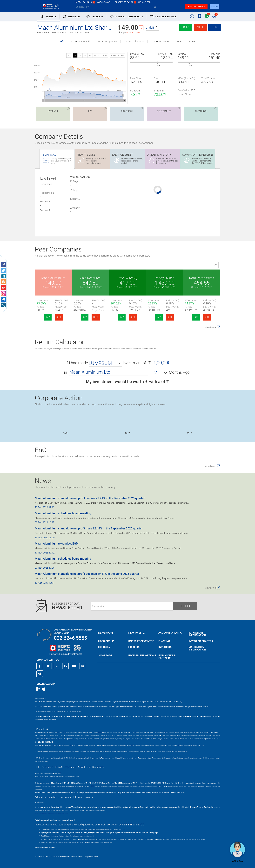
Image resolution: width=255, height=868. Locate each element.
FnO (180, 42)
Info (62, 42)
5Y (99, 55)
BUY (48, 317)
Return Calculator (134, 42)
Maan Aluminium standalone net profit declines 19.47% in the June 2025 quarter (87, 574)
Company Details (81, 42)
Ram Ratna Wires (202, 278)
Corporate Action (161, 42)
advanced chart (117, 55)
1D (75, 55)
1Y (95, 55)
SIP (215, 27)
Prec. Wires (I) (127, 278)
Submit (185, 606)
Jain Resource (90, 278)
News (192, 42)
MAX (105, 55)
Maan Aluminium (53, 278)
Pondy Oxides (164, 278)
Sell (200, 27)
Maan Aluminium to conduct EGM (57, 543)
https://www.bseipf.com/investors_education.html (51, 814)
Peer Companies (107, 42)
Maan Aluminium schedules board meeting (63, 513)
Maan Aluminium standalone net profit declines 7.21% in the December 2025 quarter (90, 498)
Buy (186, 27)
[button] (152, 28)
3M (90, 55)
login (215, 7)
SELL (59, 317)
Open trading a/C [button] (196, 7)
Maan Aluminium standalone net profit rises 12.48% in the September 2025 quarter (89, 528)
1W (80, 55)
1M (85, 55)
